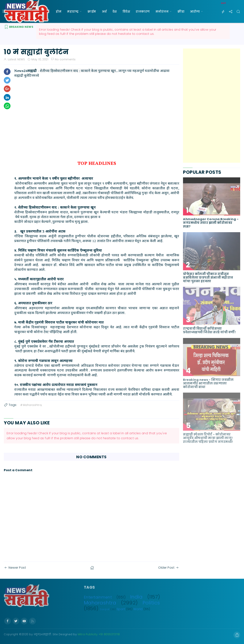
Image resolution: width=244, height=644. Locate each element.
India (136, 597)
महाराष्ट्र (73, 12)
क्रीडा (181, 12)
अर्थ (104, 12)
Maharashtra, (31, 405)
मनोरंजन (162, 12)
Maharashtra (100, 603)
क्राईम (92, 12)
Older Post (169, 568)
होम (59, 12)
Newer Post (15, 568)
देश (115, 12)
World (138, 609)
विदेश (126, 12)
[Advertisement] (212, 106)
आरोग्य (195, 12)
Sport (121, 609)
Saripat (105, 609)
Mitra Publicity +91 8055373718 (99, 634)
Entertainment (98, 597)
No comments (65, 59)
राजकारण (143, 12)
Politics (151, 603)
